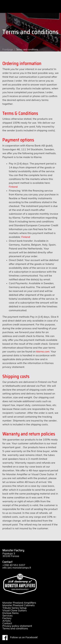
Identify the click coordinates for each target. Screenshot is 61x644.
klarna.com (43, 352)
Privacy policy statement (17, 626)
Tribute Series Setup (15, 608)
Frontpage (8, 50)
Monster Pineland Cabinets (19, 605)
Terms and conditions (15, 629)
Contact (7, 623)
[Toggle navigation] (56, 6)
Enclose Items (11, 613)
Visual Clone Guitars (15, 611)
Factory (7, 618)
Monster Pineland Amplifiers (19, 603)
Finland (13, 187)
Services (7, 616)
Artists (7, 621)
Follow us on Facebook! (20, 638)
